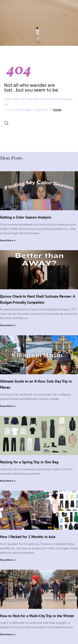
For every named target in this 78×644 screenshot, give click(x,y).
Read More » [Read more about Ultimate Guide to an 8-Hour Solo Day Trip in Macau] (8, 406)
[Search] (6, 123)
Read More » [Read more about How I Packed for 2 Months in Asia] (8, 560)
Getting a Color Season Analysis (26, 217)
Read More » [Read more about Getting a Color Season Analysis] (8, 240)
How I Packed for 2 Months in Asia (28, 537)
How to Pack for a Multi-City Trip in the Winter (37, 616)
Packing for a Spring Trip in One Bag (29, 462)
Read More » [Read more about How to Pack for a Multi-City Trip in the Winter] (8, 634)
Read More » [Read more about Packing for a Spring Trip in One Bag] (8, 481)
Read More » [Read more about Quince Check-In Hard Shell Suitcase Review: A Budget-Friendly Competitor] (8, 325)
